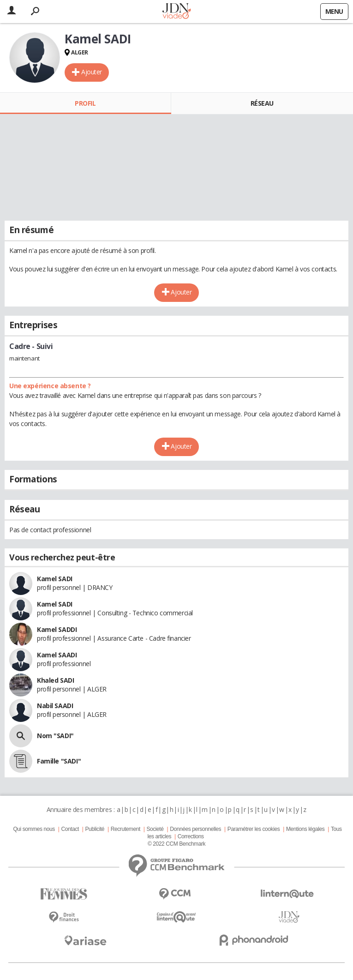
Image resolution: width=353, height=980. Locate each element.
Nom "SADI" (55, 736)
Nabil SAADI (55, 706)
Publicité (95, 829)
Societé (155, 829)
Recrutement (126, 829)
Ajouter (92, 72)
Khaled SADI (55, 680)
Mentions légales (305, 829)
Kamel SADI (55, 579)
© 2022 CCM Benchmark (176, 844)
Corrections (191, 836)
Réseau (262, 103)
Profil (85, 103)
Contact (70, 829)
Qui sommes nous (34, 829)
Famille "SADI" (59, 761)
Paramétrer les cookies (254, 829)
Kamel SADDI (57, 629)
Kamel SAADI (57, 655)
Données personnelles (195, 829)
